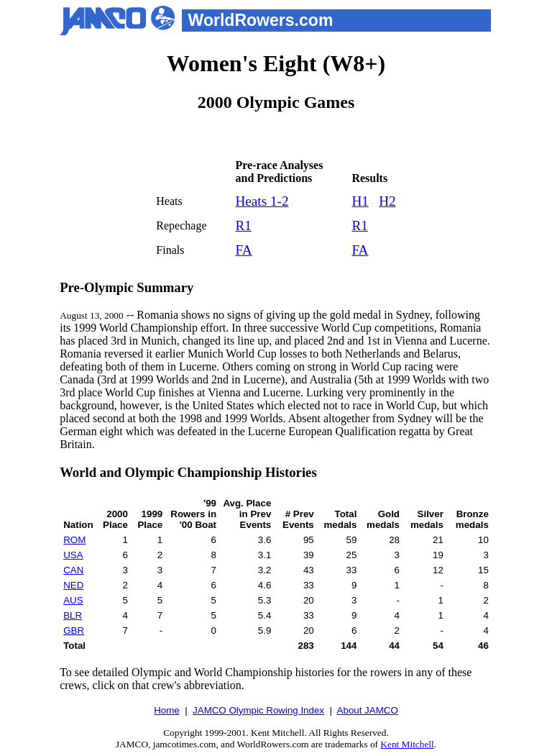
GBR (74, 630)
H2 (387, 201)
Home (167, 710)
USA (73, 555)
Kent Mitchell (407, 744)
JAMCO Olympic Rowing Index (258, 710)
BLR (73, 615)
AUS (73, 600)
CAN (73, 570)
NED (73, 585)
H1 (360, 201)
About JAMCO (368, 710)
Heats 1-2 (262, 201)
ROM (74, 540)
